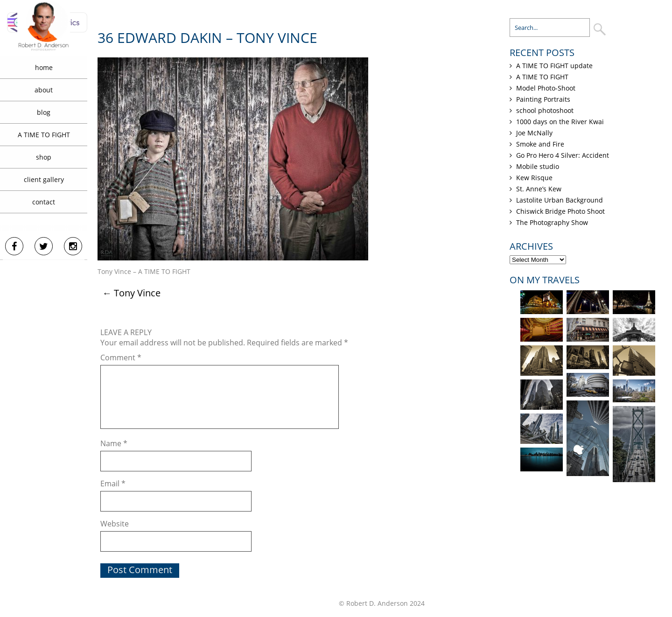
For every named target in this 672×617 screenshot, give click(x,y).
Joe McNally (534, 133)
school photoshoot (545, 110)
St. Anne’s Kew (539, 189)
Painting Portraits (543, 99)
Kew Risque (534, 178)
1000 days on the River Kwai (560, 122)
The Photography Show (552, 222)
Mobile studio (538, 166)
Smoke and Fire (540, 144)
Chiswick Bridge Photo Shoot (560, 211)
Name (114, 443)
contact (44, 202)
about (44, 90)
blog (44, 112)
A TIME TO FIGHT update (554, 66)
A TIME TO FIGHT (44, 135)
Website (115, 524)
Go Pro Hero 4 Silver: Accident (563, 155)
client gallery (44, 179)
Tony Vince (131, 293)
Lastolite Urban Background (560, 200)
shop (44, 157)
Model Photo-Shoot (546, 88)
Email (113, 484)
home (44, 67)
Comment (121, 358)
